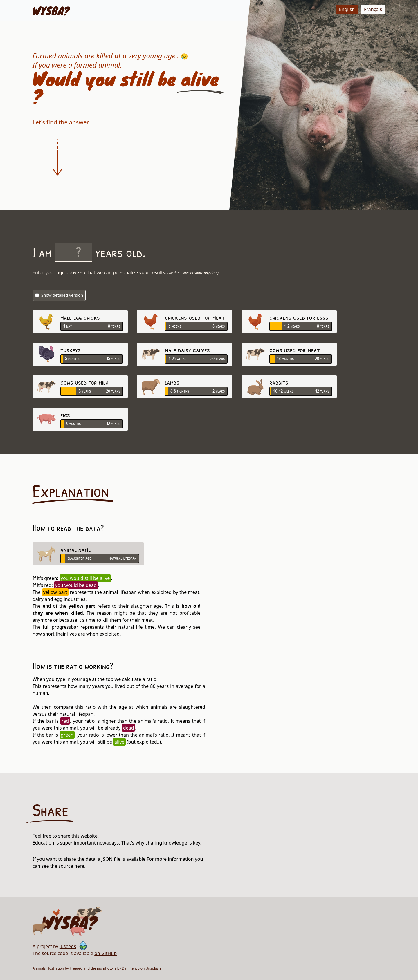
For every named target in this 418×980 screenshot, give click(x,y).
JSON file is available (124, 859)
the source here (67, 866)
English (347, 9)
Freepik (76, 968)
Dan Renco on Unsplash (141, 968)
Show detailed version (59, 295)
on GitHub (106, 953)
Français (373, 9)
